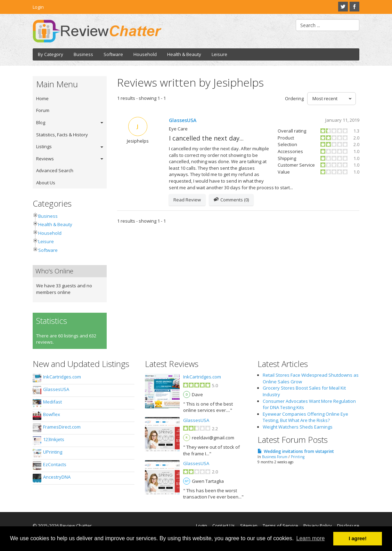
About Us (46, 183)
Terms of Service (280, 526)
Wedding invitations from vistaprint (299, 451)
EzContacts (55, 464)
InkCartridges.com (62, 377)
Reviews (45, 159)
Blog (41, 122)
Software (113, 54)
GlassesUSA (183, 120)
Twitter (343, 7)
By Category (51, 54)
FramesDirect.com (62, 427)
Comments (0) (231, 200)
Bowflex (52, 414)
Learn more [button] (311, 538)
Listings (44, 146)
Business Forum (275, 457)
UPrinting (53, 452)
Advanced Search (55, 170)
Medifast (52, 402)
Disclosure (348, 526)
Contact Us (224, 526)
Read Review (187, 200)
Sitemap (249, 526)
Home (42, 98)
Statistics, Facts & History (62, 135)
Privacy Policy (318, 526)
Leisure (219, 54)
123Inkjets (54, 439)
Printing (298, 457)
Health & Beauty (184, 54)
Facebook (354, 7)
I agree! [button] (358, 538)
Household (145, 54)
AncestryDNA (57, 477)
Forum (43, 110)
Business (83, 54)
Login (38, 7)
